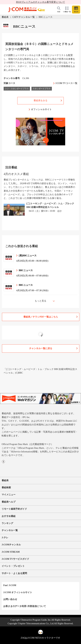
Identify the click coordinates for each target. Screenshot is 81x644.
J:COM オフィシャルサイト (18, 592)
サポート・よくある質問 (14, 573)
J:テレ (5, 538)
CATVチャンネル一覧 (24, 17)
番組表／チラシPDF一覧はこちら (41, 317)
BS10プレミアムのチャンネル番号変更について (40, 2)
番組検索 (6, 488)
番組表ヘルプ (9, 502)
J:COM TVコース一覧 (66, 83)
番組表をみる (40, 101)
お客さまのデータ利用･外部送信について (25, 606)
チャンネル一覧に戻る (41, 348)
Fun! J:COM (10, 585)
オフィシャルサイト (41, 109)
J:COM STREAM (11, 552)
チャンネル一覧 (10, 530)
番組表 (5, 17)
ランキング (7, 523)
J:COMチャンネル (11, 545)
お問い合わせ (10, 599)
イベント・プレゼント (13, 566)
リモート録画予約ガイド (14, 509)
